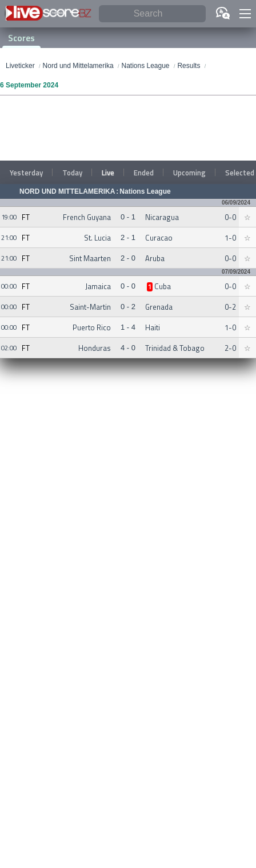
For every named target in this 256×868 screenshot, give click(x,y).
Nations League (145, 191)
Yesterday (26, 173)
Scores (21, 38)
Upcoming (189, 173)
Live (108, 173)
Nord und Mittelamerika (67, 191)
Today (72, 173)
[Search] (153, 14)
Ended (144, 173)
